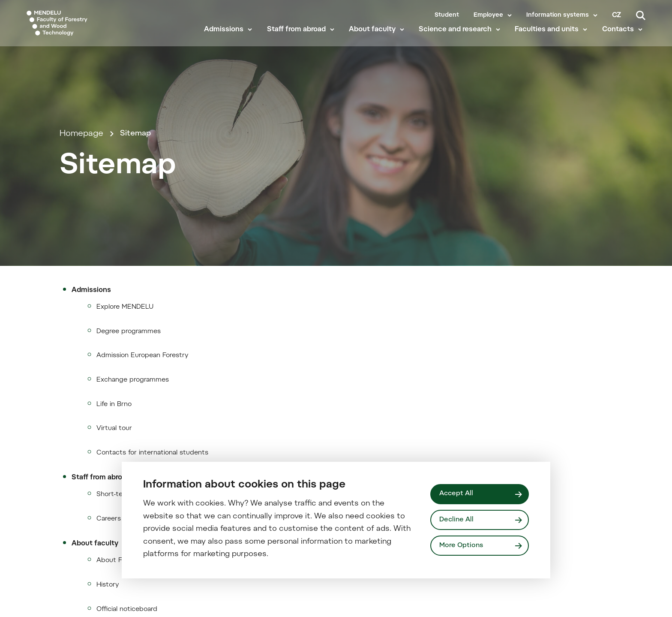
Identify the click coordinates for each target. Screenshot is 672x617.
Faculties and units (550, 39)
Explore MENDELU (125, 412)
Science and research (458, 39)
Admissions (227, 39)
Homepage (81, 190)
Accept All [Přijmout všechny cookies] (457, 494)
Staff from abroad (299, 39)
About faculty (375, 39)
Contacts (621, 39)
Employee (488, 15)
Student (447, 15)
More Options (462, 546)
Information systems (558, 15)
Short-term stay (122, 602)
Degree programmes (129, 436)
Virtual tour (114, 535)
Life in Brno (114, 510)
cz (616, 15)
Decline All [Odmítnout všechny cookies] (458, 520)
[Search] (641, 15)
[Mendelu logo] (77, 27)
